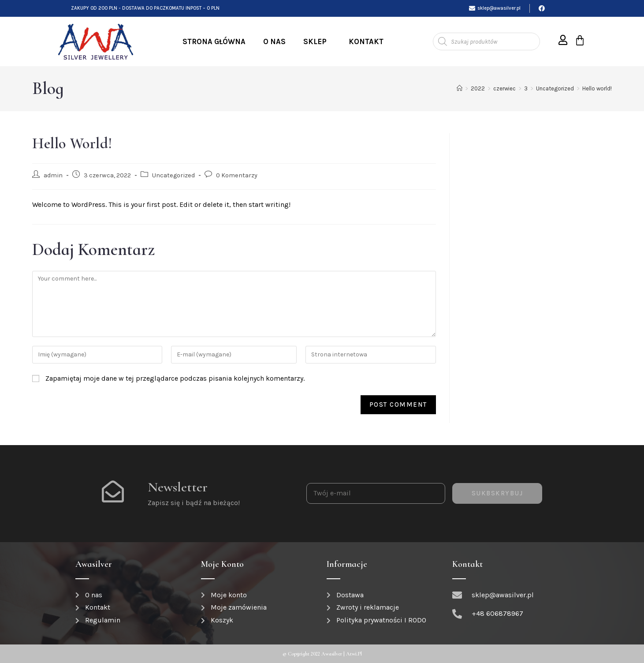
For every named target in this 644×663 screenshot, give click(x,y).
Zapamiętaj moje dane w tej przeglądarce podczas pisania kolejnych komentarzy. (175, 378)
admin (53, 175)
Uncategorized (173, 175)
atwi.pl (354, 654)
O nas (274, 41)
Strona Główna (214, 41)
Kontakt (366, 41)
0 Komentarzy (237, 175)
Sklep (317, 41)
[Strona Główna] (460, 88)
